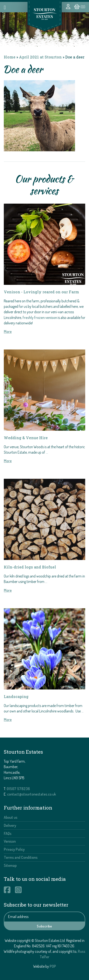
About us (11, 817)
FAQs (8, 833)
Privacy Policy (14, 849)
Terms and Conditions (21, 857)
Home (10, 57)
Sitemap (10, 865)
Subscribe (44, 926)
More (8, 331)
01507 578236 (18, 789)
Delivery (10, 825)
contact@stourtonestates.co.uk (32, 794)
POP (53, 966)
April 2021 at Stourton (40, 57)
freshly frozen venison (40, 318)
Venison (10, 841)
